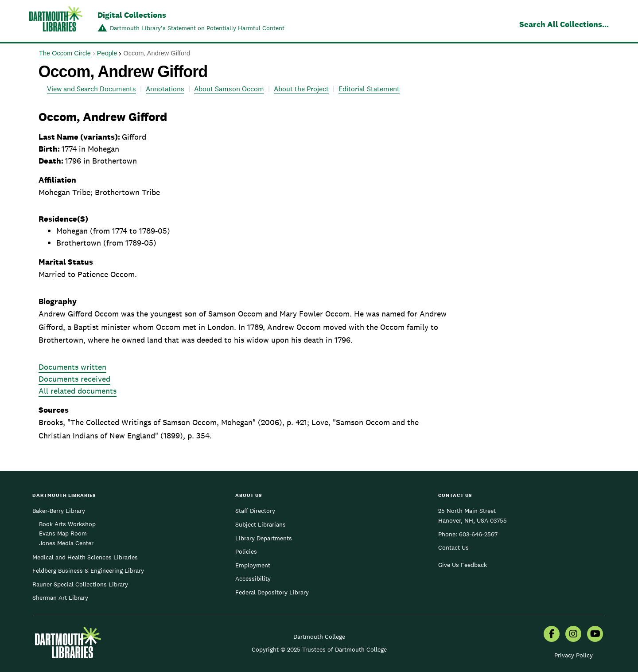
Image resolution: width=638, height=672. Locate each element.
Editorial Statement (369, 89)
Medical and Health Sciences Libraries (85, 557)
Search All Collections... (564, 24)
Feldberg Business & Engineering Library (88, 570)
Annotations (165, 89)
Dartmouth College (319, 637)
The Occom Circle (65, 53)
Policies (246, 551)
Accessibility (253, 578)
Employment (253, 565)
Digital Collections (132, 15)
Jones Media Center (66, 543)
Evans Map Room (63, 533)
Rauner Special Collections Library (80, 584)
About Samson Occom (229, 89)
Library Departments (264, 538)
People (107, 53)
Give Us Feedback (463, 565)
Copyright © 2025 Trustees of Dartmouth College (319, 649)
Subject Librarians (261, 524)
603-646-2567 (478, 534)
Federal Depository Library (272, 592)
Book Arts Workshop (67, 524)
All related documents (78, 391)
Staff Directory (255, 511)
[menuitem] (552, 635)
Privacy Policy (574, 655)
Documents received (74, 379)
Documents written (72, 367)
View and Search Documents (91, 89)
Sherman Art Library (60, 598)
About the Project (301, 89)
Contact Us (453, 547)
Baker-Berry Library (59, 511)
